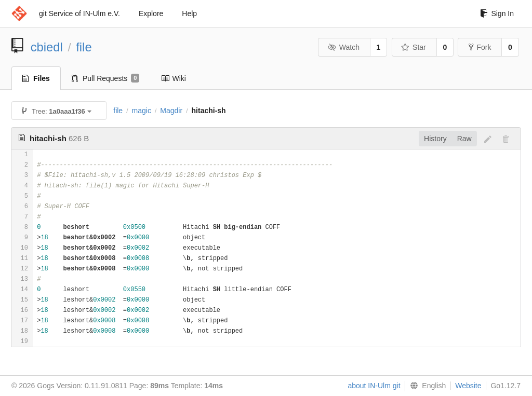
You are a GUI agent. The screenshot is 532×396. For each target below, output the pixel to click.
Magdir (171, 111)
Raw (464, 139)
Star (414, 47)
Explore (151, 13)
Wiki (173, 78)
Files (36, 78)
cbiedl (47, 47)
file (84, 47)
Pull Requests (106, 78)
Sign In (497, 13)
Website (468, 386)
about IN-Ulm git (374, 386)
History (435, 139)
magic (142, 111)
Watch (343, 47)
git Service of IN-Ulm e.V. (79, 13)
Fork (480, 47)
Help (189, 13)
